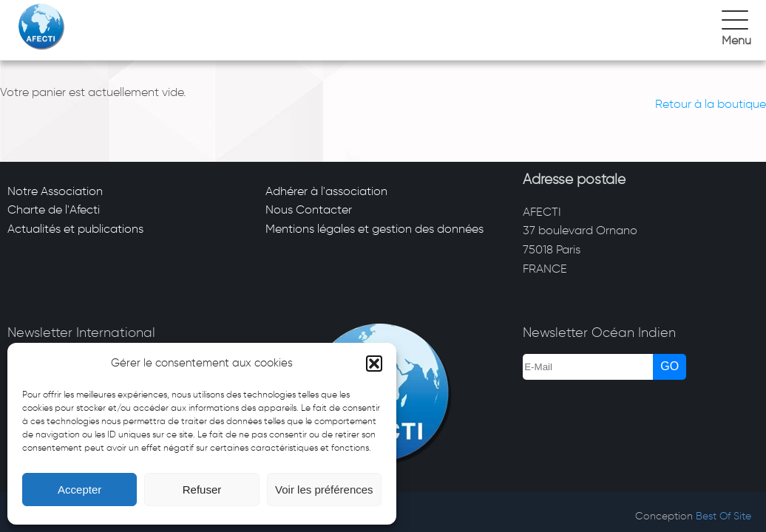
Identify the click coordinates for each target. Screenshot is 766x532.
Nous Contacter (309, 209)
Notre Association (55, 191)
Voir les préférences (324, 490)
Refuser (202, 490)
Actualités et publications (75, 229)
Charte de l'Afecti (54, 209)
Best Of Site (723, 516)
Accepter (79, 490)
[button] (374, 364)
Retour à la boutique (711, 104)
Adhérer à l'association (326, 191)
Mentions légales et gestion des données (374, 229)
